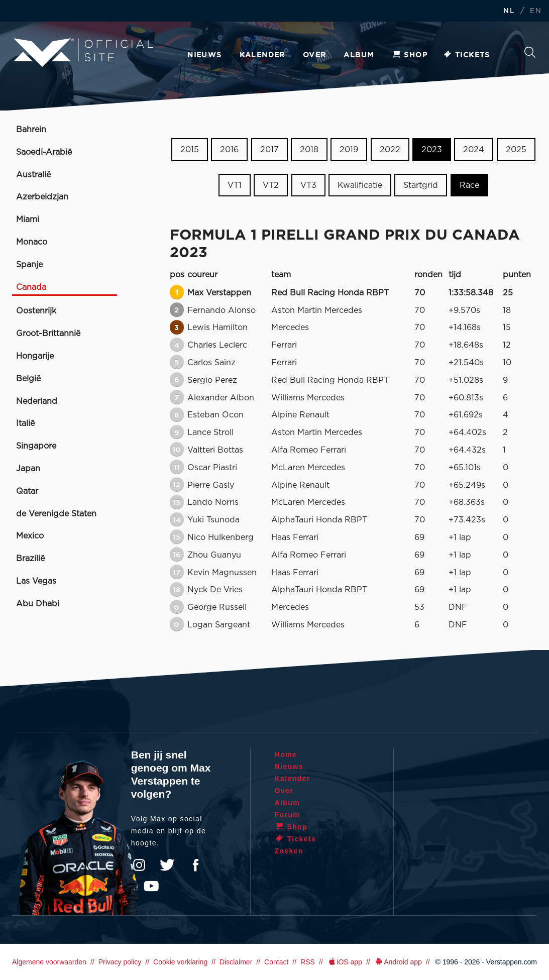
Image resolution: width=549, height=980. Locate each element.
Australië (33, 175)
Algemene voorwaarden (49, 962)
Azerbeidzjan (42, 197)
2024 (474, 150)
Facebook (195, 865)
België (28, 379)
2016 (229, 150)
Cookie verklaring (180, 962)
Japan (28, 469)
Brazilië (30, 559)
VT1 (235, 185)
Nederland (37, 401)
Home (286, 754)
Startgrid (421, 185)
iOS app (345, 962)
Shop (409, 55)
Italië (25, 423)
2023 (432, 150)
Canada (31, 287)
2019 (349, 150)
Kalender (262, 55)
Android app (398, 962)
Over (315, 55)
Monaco (32, 242)
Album (359, 55)
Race (469, 185)
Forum (288, 815)
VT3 (308, 185)
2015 (190, 150)
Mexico (30, 536)
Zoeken (530, 52)
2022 (390, 150)
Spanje (29, 265)
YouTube (151, 886)
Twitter (167, 865)
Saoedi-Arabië (44, 152)
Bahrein (31, 130)
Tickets (466, 55)
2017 (269, 150)
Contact (276, 962)
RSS (308, 962)
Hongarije (35, 356)
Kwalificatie (360, 185)
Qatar (27, 491)
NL (509, 11)
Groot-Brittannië (48, 334)
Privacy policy (120, 962)
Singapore (36, 446)
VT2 (271, 185)
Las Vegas (36, 581)
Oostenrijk (36, 311)
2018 (309, 150)
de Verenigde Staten (56, 514)
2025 (516, 150)
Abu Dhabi (38, 604)
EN (536, 11)
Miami (28, 220)
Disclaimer (236, 962)
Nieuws (204, 55)
